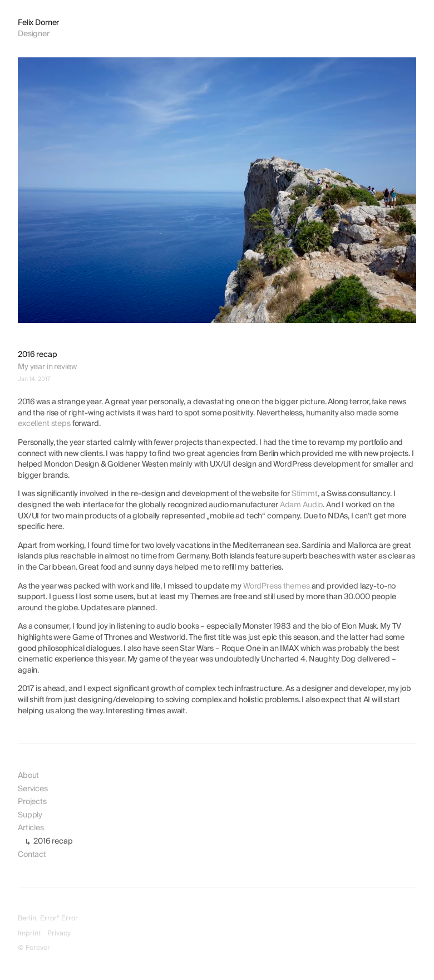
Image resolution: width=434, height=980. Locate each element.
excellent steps (44, 424)
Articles (31, 828)
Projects (32, 802)
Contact (32, 855)
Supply (30, 815)
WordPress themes (277, 586)
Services (33, 789)
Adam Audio (302, 505)
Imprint (29, 934)
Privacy (59, 934)
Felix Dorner (38, 23)
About (28, 776)
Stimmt (305, 494)
